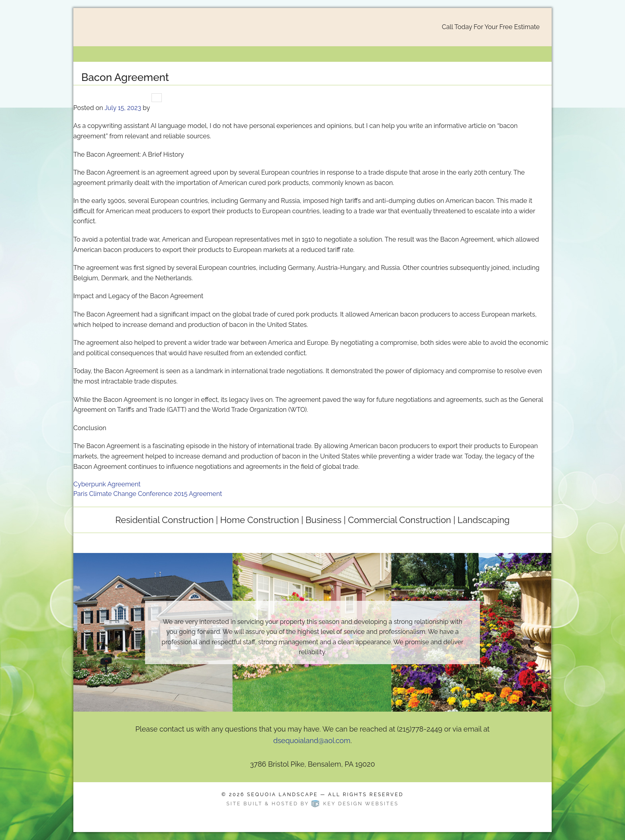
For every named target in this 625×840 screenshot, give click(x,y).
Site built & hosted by (312, 804)
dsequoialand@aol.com (312, 741)
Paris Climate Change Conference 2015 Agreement (148, 494)
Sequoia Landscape (283, 794)
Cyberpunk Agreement (107, 484)
